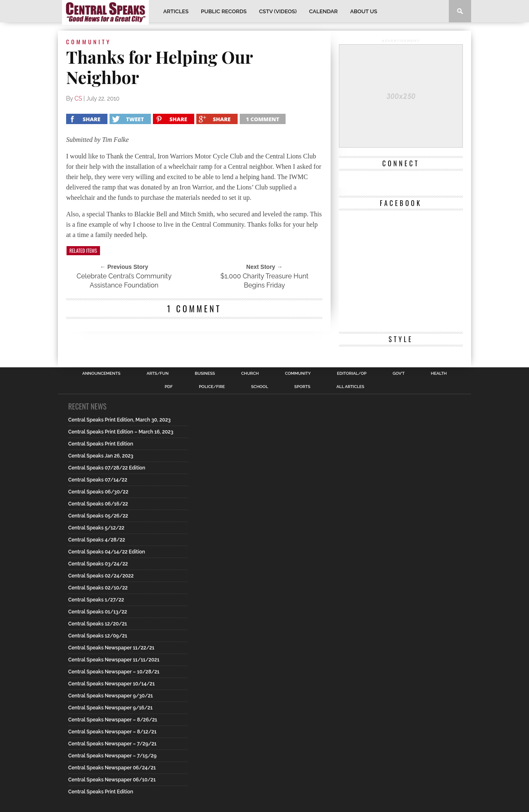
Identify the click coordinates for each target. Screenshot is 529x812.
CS (78, 98)
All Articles (350, 387)
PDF (169, 387)
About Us (364, 11)
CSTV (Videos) (278, 11)
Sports (302, 387)
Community (298, 374)
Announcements (101, 374)
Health (439, 374)
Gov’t (399, 374)
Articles (176, 11)
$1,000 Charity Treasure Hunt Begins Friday (264, 281)
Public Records (224, 11)
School (259, 387)
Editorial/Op (351, 374)
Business (205, 374)
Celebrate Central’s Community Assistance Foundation (124, 281)
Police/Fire (212, 387)
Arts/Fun (158, 374)
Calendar (323, 11)
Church (250, 374)
